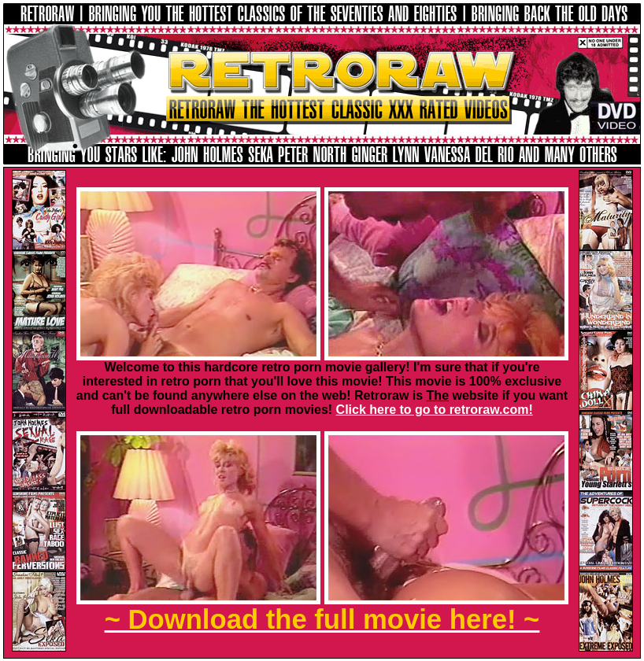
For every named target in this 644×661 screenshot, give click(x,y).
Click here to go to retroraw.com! (435, 410)
